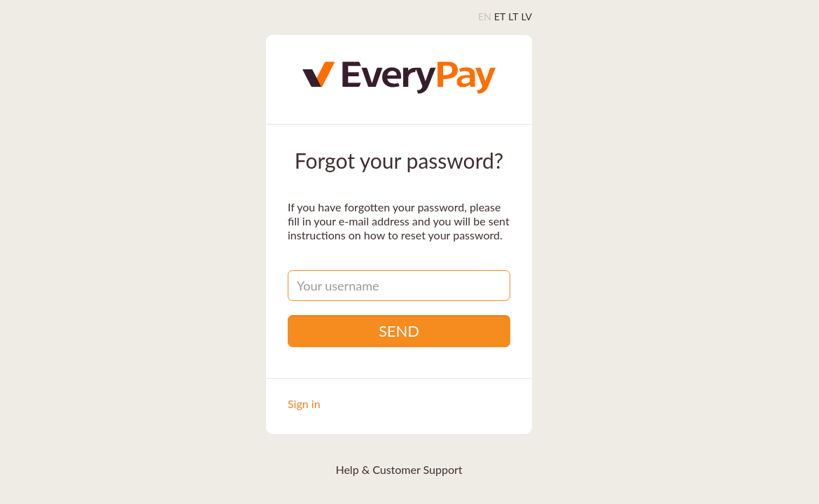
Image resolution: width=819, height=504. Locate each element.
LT (513, 16)
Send (399, 331)
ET (500, 16)
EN (485, 16)
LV (527, 16)
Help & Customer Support (399, 469)
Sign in (304, 404)
